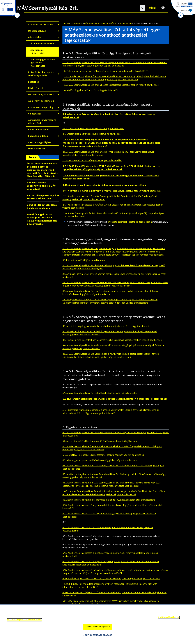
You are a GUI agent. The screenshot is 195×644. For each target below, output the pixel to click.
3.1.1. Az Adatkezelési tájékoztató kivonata (84, 260)
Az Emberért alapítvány (41, 107)
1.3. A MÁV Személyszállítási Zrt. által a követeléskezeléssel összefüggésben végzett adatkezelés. (111, 85)
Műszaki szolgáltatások (41, 94)
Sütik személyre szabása (98, 637)
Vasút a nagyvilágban (40, 142)
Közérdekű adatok (38, 136)
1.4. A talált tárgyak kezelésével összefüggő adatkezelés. (91, 90)
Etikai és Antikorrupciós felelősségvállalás (41, 74)
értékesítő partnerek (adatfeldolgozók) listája (130, 222)
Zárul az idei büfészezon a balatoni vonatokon (42, 206)
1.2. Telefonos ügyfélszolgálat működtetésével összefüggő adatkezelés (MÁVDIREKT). (106, 71)
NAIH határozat (37, 149)
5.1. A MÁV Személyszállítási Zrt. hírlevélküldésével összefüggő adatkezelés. (100, 393)
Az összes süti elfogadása (97, 628)
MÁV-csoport (77, 23)
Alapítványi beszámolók (41, 101)
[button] (142, 8)
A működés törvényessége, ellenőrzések (42, 122)
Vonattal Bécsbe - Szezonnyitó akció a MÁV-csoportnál (42, 186)
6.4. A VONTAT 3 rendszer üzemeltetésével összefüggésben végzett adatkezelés (103, 455)
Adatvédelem (126, 23)
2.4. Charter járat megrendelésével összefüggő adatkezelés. (92, 134)
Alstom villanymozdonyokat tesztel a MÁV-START (43, 197)
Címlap (66, 23)
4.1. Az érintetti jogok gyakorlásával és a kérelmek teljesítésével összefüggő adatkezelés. (107, 326)
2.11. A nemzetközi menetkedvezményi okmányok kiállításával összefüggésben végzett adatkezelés (112, 191)
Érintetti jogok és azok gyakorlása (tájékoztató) (43, 63)
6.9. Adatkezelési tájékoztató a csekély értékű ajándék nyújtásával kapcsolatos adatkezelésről (109, 500)
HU (149, 8)
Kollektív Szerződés (38, 130)
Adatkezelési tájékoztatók (38, 52)
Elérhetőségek (36, 88)
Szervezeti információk (41, 24)
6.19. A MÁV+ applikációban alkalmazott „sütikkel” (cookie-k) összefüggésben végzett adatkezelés (111, 579)
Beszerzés (33, 82)
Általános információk (42, 44)
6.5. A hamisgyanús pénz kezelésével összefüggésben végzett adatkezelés (100, 460)
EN (154, 8)
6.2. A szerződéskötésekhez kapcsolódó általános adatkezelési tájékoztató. (100, 441)
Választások (35, 114)
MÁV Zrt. (114, 23)
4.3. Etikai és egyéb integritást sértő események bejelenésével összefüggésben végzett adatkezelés (112, 340)
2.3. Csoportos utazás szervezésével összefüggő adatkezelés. (93, 128)
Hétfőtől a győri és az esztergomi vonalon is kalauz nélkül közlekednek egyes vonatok (42, 219)
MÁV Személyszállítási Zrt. (96, 23)
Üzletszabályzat (37, 31)
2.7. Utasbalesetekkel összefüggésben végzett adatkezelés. (92, 160)
